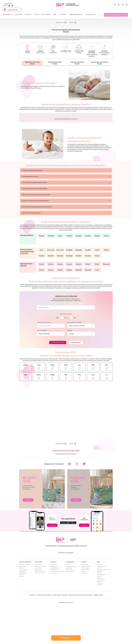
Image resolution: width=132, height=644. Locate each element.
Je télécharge (52, 569)
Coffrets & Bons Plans (12, 10)
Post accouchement (69, 614)
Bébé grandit (100, 626)
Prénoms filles (60, 498)
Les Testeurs (63, 14)
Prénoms (84, 606)
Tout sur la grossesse (54, 617)
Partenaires (90, 639)
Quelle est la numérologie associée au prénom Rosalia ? (36, 239)
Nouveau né (99, 609)
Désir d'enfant (39, 606)
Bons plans (21, 612)
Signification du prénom (32, 63)
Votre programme (8, 14)
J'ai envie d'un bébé (38, 609)
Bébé (99, 606)
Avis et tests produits (23, 614)
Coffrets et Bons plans (25, 606)
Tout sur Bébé (100, 629)
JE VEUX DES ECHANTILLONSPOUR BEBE (66, 638)
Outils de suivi (22, 619)
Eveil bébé (99, 621)
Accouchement (70, 606)
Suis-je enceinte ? (38, 612)
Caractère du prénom (77, 63)
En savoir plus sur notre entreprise (66, 597)
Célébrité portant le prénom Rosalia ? (31, 257)
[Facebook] (4, 5)
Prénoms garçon (84, 617)
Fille (57, 362)
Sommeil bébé (100, 616)
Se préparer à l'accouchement (71, 611)
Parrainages (21, 621)
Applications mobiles (99, 639)
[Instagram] (6, 5)
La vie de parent (100, 627)
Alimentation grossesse (55, 614)
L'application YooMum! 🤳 (76, 14)
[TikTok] (12, 5)
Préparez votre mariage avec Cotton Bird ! (116, 15)
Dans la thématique (42, 375)
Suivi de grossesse (54, 609)
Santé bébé (99, 612)
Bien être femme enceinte (55, 612)
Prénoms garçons (71, 498)
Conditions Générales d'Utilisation (44, 639)
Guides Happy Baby (23, 617)
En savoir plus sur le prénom (100, 63)
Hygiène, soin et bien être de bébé (103, 614)
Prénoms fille (84, 616)
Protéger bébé (100, 622)
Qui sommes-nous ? (91, 14)
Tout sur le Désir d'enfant (39, 617)
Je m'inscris (28, 544)
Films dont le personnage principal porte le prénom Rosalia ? (37, 251)
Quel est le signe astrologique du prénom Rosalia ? (35, 227)
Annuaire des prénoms (86, 614)
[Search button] (115, 5)
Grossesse (53, 606)
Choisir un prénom (85, 609)
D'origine (70, 375)
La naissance (68, 609)
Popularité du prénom (55, 63)
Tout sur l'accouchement (70, 616)
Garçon (66, 362)
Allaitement (99, 617)
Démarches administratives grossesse (57, 616)
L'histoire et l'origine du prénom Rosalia (32, 215)
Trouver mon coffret (23, 611)
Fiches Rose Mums (23, 616)
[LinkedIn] (9, 5)
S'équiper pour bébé (101, 624)
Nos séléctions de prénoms (86, 611)
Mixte (75, 362)
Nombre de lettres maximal (74, 367)
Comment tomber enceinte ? (40, 611)
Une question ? (32, 639)
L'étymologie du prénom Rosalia (30, 221)
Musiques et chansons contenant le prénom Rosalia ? (35, 245)
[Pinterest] (84, 508)
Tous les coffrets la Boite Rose (25, 609)
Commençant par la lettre (44, 367)
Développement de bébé (102, 611)
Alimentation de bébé (101, 619)
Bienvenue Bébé (69, 612)
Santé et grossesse (54, 611)
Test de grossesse (38, 614)
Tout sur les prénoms (85, 612)
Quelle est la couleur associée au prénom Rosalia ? (35, 233)
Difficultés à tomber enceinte (40, 616)
